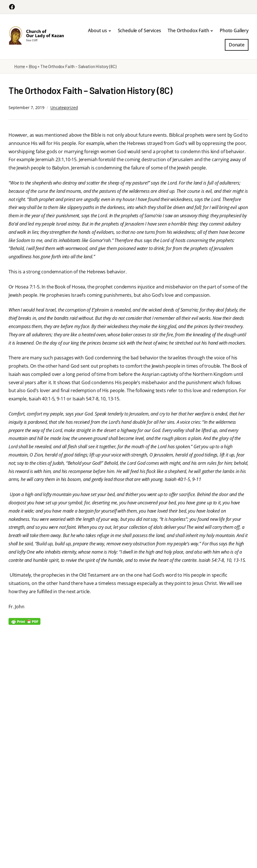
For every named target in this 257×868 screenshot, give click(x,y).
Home (19, 66)
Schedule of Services (139, 30)
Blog (33, 66)
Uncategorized (64, 108)
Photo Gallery (234, 30)
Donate (237, 45)
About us (97, 30)
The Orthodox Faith (188, 30)
